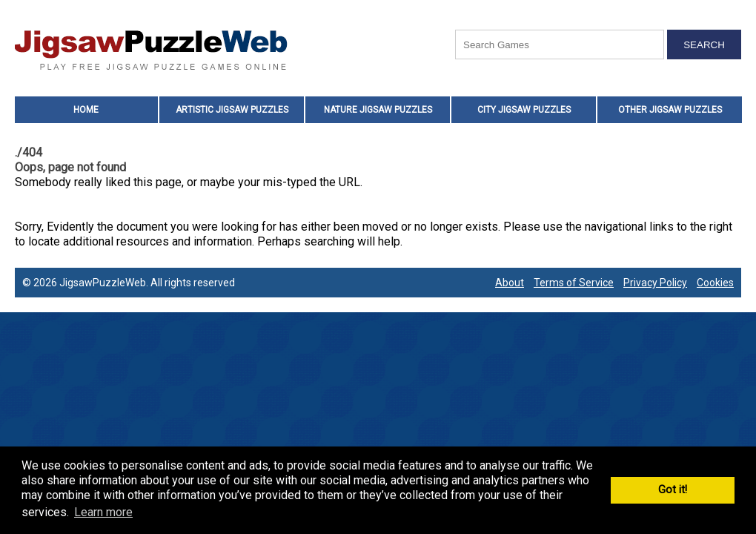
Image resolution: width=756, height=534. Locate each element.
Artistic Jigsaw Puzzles (232, 110)
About (510, 283)
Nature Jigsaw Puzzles (378, 110)
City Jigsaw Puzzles (524, 110)
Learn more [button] (103, 512)
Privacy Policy (655, 283)
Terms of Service (574, 283)
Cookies (715, 283)
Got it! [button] (673, 490)
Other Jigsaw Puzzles (670, 110)
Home (86, 110)
